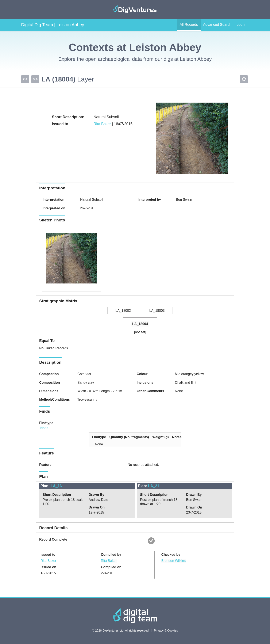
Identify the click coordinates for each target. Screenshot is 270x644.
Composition (50, 383)
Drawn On (97, 507)
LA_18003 (157, 311)
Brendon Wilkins (174, 561)
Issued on (48, 567)
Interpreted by (150, 200)
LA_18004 (140, 324)
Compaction (49, 374)
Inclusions (145, 383)
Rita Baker (102, 124)
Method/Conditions (55, 399)
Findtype (46, 423)
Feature (45, 465)
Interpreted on (54, 208)
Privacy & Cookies (166, 630)
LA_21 (154, 486)
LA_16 (56, 486)
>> (35, 79)
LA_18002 (123, 311)
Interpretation (53, 200)
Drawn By (96, 495)
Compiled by (111, 555)
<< (25, 79)
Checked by (171, 555)
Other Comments (150, 391)
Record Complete (53, 539)
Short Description (57, 495)
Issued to (48, 555)
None (44, 428)
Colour (142, 374)
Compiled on (111, 567)
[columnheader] (97, 437)
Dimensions (49, 391)
